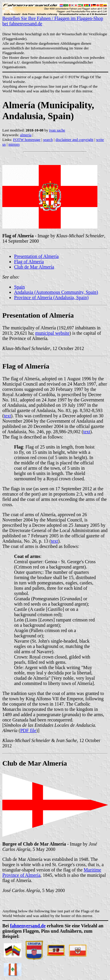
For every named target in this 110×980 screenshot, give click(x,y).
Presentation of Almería (36, 256)
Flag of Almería (29, 262)
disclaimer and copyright (74, 140)
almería (26, 135)
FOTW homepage (27, 140)
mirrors (14, 144)
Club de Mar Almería (34, 267)
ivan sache (57, 130)
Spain (19, 287)
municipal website (52, 333)
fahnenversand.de (28, 926)
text (7, 416)
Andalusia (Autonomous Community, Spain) (56, 292)
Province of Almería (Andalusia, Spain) (51, 297)
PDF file (28, 730)
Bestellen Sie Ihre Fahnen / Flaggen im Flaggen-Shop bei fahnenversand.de (55, 19)
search (48, 140)
